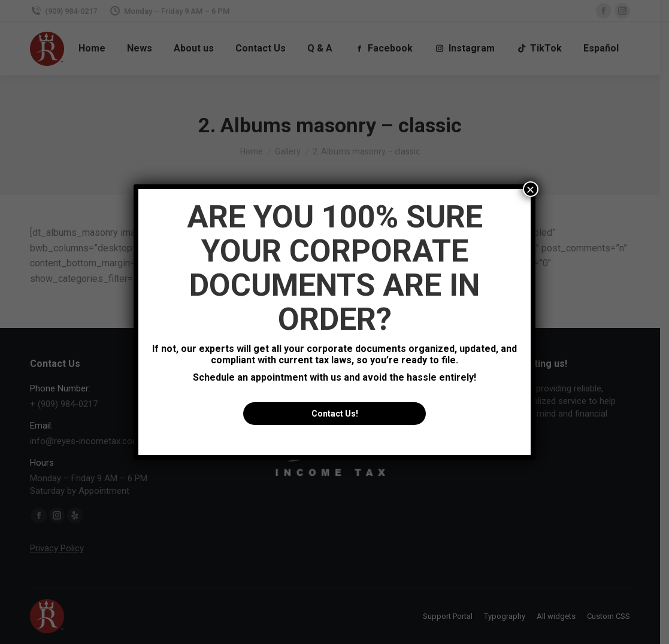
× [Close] (531, 189)
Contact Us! (335, 414)
